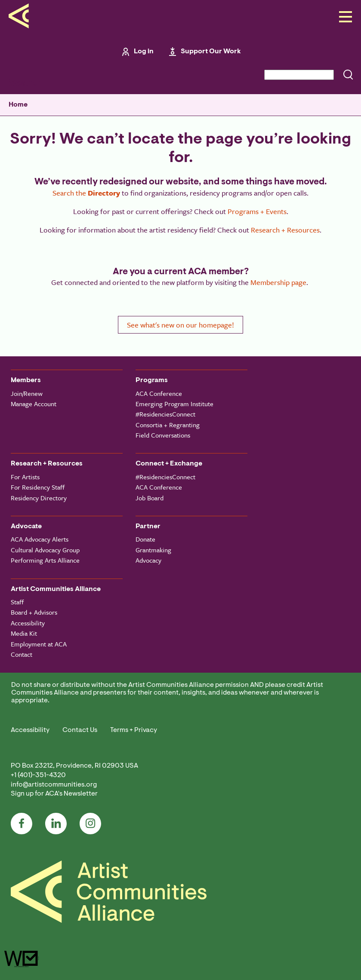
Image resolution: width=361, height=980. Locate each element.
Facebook (22, 824)
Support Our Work (211, 52)
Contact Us (80, 730)
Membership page (278, 282)
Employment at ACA (39, 644)
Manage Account (34, 404)
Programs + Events (257, 211)
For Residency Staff (38, 487)
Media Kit (24, 633)
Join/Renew (27, 393)
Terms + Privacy (134, 730)
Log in (144, 52)
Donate (145, 539)
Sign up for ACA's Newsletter (54, 794)
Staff (17, 602)
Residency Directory (39, 498)
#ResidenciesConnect (165, 414)
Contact (22, 654)
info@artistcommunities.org (54, 785)
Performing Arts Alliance (45, 560)
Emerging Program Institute (174, 404)
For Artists (25, 477)
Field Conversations (163, 435)
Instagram (90, 824)
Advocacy (148, 560)
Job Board (150, 498)
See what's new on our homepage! (180, 325)
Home (18, 105)
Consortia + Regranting (168, 425)
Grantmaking (153, 550)
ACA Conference (159, 393)
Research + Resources (285, 230)
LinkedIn (56, 824)
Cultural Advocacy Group (45, 550)
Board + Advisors (34, 612)
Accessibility (28, 623)
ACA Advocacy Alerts (40, 539)
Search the (86, 193)
